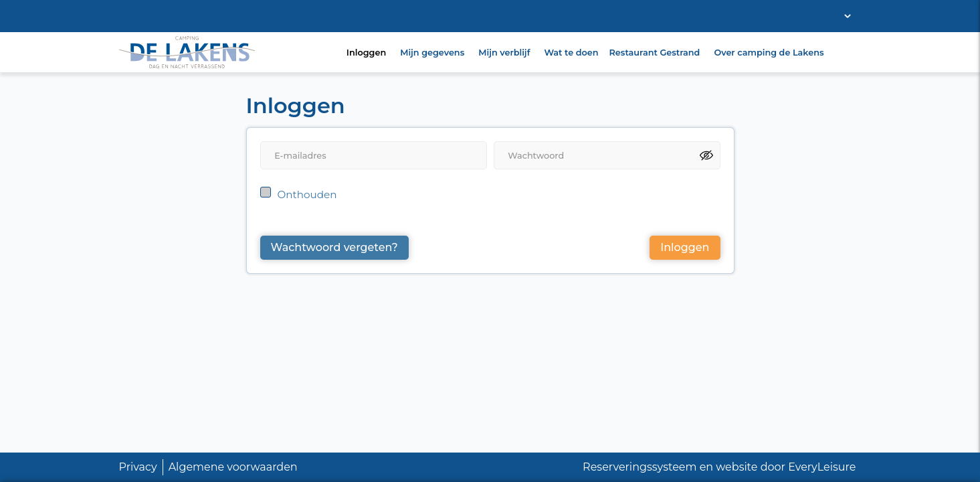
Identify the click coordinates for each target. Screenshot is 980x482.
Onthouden (307, 194)
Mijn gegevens (432, 53)
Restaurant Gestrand (655, 53)
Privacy (138, 467)
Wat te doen (571, 53)
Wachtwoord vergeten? (334, 247)
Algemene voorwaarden (233, 467)
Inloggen (366, 53)
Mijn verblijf (504, 53)
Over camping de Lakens (769, 53)
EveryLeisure (822, 467)
